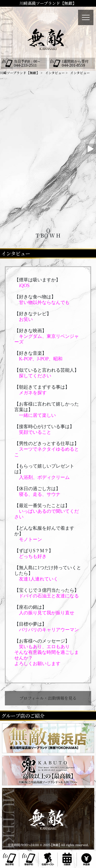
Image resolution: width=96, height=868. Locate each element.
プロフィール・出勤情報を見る (48, 698)
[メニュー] (86, 17)
